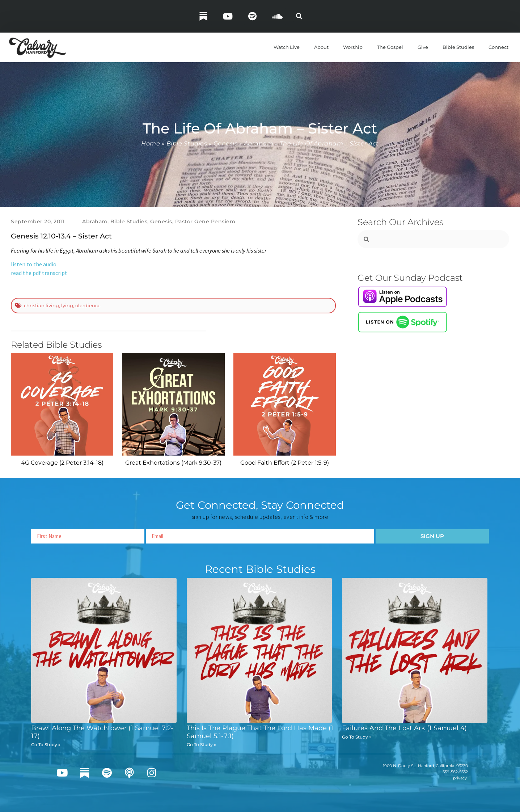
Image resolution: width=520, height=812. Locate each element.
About (321, 47)
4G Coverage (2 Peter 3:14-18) (62, 463)
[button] (299, 16)
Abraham (259, 143)
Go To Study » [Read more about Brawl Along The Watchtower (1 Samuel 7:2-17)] (46, 745)
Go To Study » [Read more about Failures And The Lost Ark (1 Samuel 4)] (357, 737)
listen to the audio (34, 264)
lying (67, 305)
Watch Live (287, 47)
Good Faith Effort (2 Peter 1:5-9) (285, 463)
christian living (41, 305)
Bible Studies (458, 47)
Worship (353, 47)
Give (423, 47)
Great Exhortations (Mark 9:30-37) (173, 463)
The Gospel (390, 47)
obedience (88, 305)
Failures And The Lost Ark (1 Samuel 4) (404, 728)
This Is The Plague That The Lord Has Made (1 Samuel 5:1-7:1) (260, 732)
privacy (460, 778)
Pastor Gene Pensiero (205, 221)
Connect (498, 47)
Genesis (226, 143)
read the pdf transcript (39, 273)
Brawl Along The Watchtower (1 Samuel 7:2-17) (102, 732)
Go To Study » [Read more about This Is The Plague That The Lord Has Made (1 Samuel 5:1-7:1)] (201, 745)
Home (151, 143)
